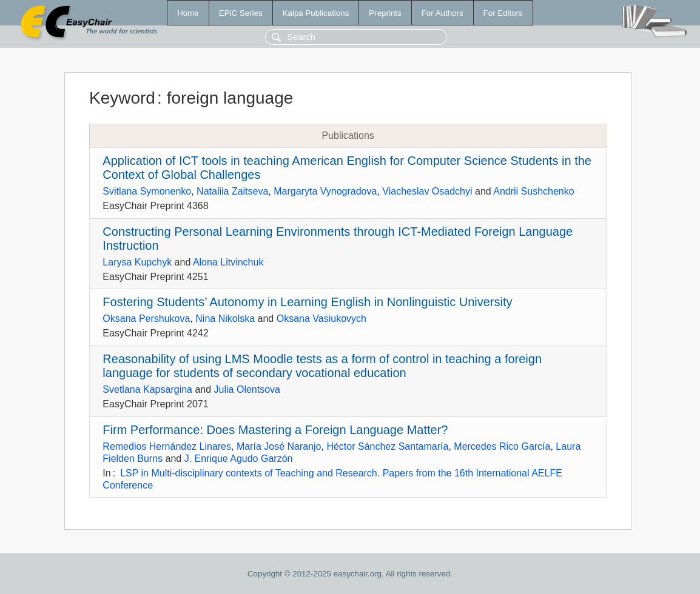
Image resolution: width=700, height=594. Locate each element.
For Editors (503, 13)
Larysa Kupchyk (137, 262)
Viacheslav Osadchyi (427, 191)
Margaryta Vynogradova (325, 191)
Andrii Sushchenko (533, 191)
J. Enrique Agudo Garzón (239, 459)
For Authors (443, 13)
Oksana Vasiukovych (321, 319)
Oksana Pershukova (146, 319)
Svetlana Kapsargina (147, 389)
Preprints (385, 13)
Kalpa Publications (316, 13)
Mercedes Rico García (502, 446)
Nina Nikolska (225, 319)
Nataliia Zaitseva (232, 191)
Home (188, 13)
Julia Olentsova (247, 389)
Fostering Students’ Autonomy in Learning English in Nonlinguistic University (307, 302)
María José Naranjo (279, 446)
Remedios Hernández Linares (167, 446)
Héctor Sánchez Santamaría (387, 446)
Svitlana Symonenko (147, 191)
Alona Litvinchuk (228, 262)
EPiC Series (241, 13)
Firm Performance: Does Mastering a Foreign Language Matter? (275, 430)
